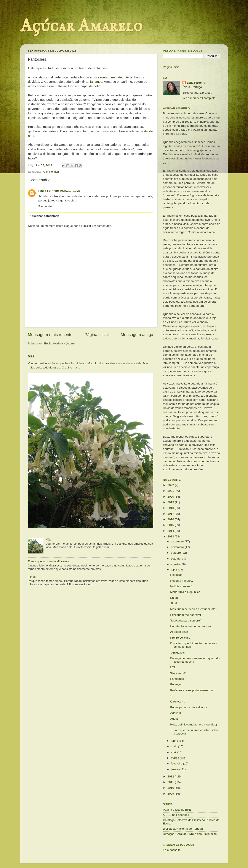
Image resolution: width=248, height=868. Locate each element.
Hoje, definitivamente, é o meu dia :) (194, 724)
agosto (176, 564)
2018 (171, 508)
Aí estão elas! (179, 632)
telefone (83, 149)
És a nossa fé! (172, 850)
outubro (176, 553)
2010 (171, 788)
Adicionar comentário (44, 216)
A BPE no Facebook (176, 815)
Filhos (32, 577)
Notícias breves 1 (181, 586)
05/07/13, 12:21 (70, 191)
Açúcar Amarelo (81, 27)
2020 (171, 497)
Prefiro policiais (180, 638)
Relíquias (176, 575)
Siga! (174, 603)
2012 (171, 776)
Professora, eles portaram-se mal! (192, 690)
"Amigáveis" (178, 653)
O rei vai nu (178, 702)
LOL (173, 667)
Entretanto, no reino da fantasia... (192, 626)
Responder (46, 206)
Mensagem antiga (137, 335)
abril (174, 752)
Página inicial (97, 335)
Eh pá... (175, 598)
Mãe (31, 356)
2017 (171, 514)
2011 (171, 782)
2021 (171, 491)
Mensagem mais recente (50, 335)
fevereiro (177, 763)
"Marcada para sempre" (186, 621)
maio (175, 746)
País (45, 172)
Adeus (174, 719)
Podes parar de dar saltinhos (189, 707)
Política (54, 172)
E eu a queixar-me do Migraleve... (50, 561)
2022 (171, 485)
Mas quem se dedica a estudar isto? (194, 609)
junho (175, 741)
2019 (171, 502)
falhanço (96, 82)
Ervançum (177, 684)
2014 (171, 531)
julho (174, 570)
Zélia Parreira (196, 83)
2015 (171, 525)
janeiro (176, 769)
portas (41, 86)
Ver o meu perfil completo (199, 98)
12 (172, 696)
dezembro (178, 541)
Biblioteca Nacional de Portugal (183, 829)
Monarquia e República (185, 592)
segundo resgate (110, 77)
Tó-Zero (127, 145)
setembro (178, 559)
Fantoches (177, 679)
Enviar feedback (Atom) (59, 343)
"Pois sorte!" (178, 673)
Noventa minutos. (182, 581)
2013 (171, 536)
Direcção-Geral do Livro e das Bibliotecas (190, 834)
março (175, 758)
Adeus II (176, 713)
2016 (171, 519)
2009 (171, 794)
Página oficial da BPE (177, 810)
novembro (178, 547)
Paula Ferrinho (49, 191)
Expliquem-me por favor (186, 615)
